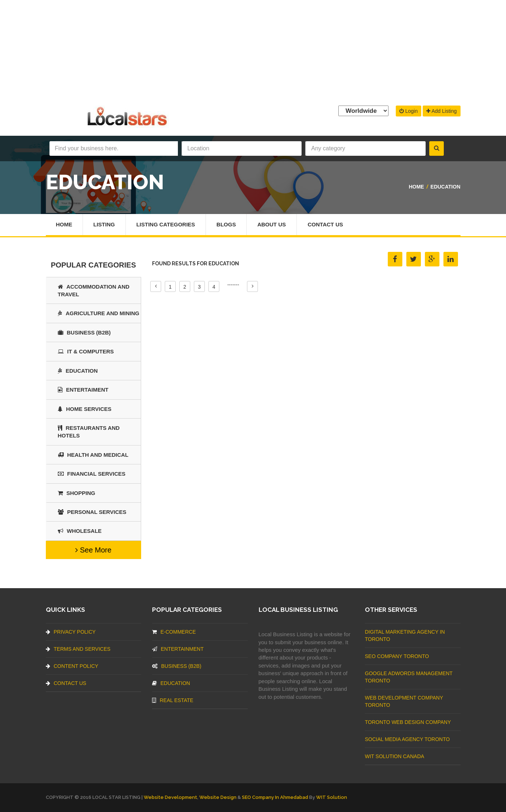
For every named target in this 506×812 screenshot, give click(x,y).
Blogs (226, 224)
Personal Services (92, 512)
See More (93, 550)
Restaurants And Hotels (89, 432)
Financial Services (92, 474)
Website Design (218, 797)
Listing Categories (166, 224)
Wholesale (80, 531)
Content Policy (72, 666)
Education (445, 187)
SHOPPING (77, 493)
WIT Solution (332, 797)
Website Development (170, 797)
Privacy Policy (71, 632)
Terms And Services (78, 649)
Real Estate (173, 700)
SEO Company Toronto (397, 656)
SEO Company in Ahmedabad (275, 797)
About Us (271, 224)
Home (417, 187)
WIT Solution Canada (395, 756)
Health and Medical (93, 455)
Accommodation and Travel (94, 290)
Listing (104, 224)
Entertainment (178, 649)
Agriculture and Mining (99, 313)
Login (409, 111)
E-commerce (174, 632)
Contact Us (325, 224)
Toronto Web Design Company (408, 722)
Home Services (85, 409)
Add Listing (441, 111)
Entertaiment (83, 390)
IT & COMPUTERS (86, 351)
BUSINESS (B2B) (84, 332)
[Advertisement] (253, 51)
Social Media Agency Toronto (407, 739)
